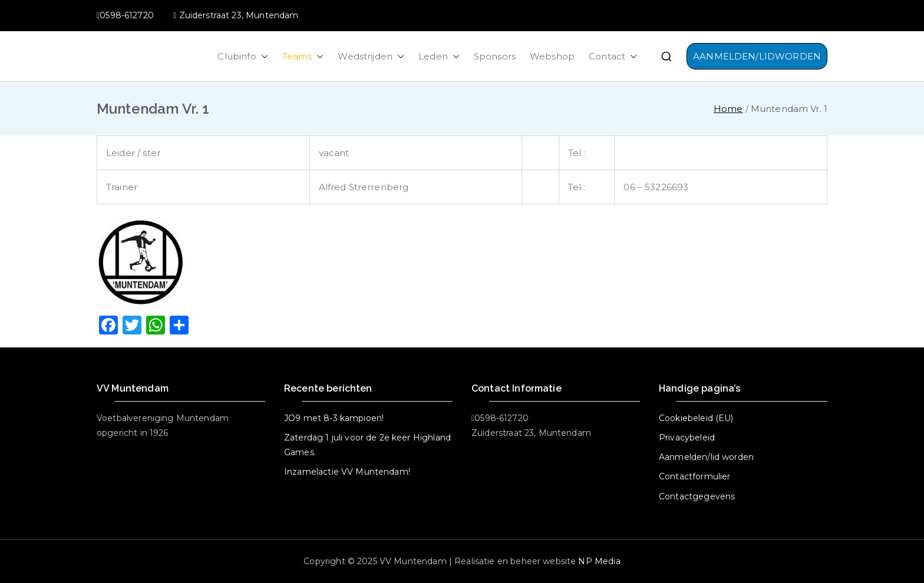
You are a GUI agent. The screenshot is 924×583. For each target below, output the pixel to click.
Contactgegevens (697, 496)
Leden (439, 56)
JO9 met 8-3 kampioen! (334, 418)
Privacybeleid (687, 438)
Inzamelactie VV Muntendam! (347, 472)
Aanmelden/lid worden (706, 457)
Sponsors (495, 56)
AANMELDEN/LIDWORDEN (757, 56)
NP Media (599, 561)
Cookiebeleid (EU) (696, 418)
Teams (303, 56)
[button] (262, 56)
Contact (613, 56)
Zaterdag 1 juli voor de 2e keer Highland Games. (367, 445)
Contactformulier (694, 476)
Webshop (552, 56)
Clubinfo (242, 56)
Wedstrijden (371, 56)
